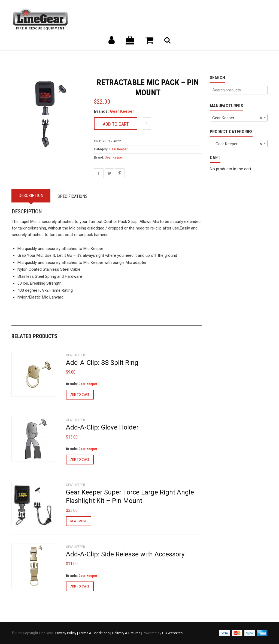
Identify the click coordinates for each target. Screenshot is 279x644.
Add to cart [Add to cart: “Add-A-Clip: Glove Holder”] (80, 459)
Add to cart (116, 124)
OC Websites (172, 633)
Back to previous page (38, 57)
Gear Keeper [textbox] (237, 118)
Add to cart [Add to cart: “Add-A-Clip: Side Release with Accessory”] (80, 586)
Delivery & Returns (126, 633)
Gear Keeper (122, 111)
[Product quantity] (147, 123)
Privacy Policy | (67, 633)
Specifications (72, 196)
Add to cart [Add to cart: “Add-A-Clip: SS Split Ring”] (80, 394)
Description (31, 196)
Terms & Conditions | (95, 633)
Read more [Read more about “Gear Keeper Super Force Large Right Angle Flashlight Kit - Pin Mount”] (79, 521)
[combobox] (239, 118)
